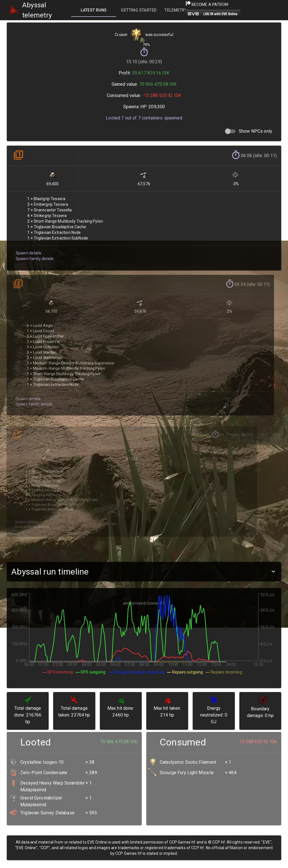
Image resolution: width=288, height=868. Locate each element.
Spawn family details (34, 255)
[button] (144, 572)
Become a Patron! (207, 4)
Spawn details (28, 249)
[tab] (94, 10)
